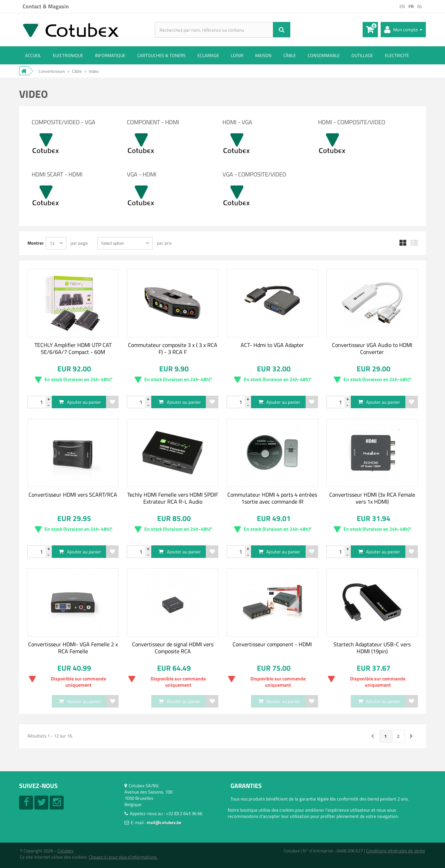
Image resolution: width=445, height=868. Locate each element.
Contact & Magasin (46, 6)
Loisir (237, 55)
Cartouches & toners (161, 55)
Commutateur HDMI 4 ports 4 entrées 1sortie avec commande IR (272, 498)
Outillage (362, 55)
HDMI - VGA (237, 122)
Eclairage (208, 55)
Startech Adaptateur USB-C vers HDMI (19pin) (372, 648)
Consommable (324, 55)
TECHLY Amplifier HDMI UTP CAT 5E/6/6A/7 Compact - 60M (73, 348)
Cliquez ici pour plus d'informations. (123, 857)
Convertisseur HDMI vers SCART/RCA (73, 495)
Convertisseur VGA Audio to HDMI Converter (372, 348)
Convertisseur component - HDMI (272, 644)
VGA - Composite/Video (254, 174)
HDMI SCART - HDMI (57, 174)
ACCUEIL (33, 55)
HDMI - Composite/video (352, 122)
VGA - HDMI (142, 174)
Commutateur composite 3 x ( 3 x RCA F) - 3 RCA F (173, 348)
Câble (290, 55)
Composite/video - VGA (63, 122)
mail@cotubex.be (164, 822)
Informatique (110, 55)
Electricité (397, 55)
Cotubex (65, 851)
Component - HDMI (153, 122)
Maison (263, 55)
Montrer (36, 243)
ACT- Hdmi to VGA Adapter (272, 345)
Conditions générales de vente (396, 851)
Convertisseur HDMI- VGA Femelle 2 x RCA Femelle (73, 648)
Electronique (68, 55)
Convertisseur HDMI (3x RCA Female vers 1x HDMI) (372, 498)
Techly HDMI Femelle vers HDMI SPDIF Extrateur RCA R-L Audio (173, 498)
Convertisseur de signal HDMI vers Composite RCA (173, 648)
